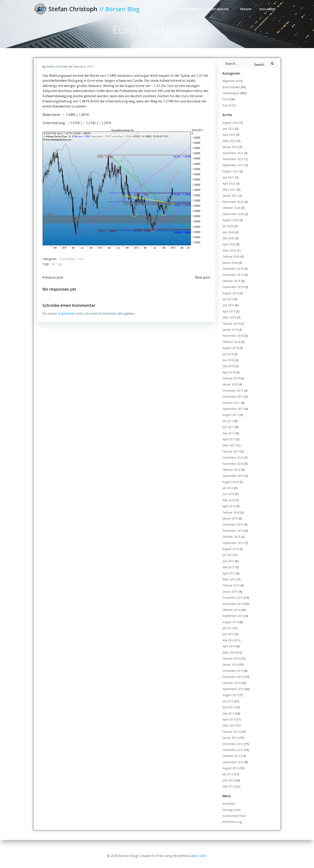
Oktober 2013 (231, 688)
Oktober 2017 (231, 408)
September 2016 (232, 481)
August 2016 (230, 487)
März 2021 (229, 195)
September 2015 (232, 548)
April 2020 (228, 250)
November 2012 (232, 755)
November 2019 (232, 280)
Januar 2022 (229, 152)
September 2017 (232, 414)
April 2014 (228, 652)
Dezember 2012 (232, 749)
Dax (224, 105)
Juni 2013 (228, 713)
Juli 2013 (227, 706)
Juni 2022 (228, 134)
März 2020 (229, 256)
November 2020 (232, 207)
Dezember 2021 (232, 158)
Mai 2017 (228, 438)
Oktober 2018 (231, 347)
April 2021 (228, 189)
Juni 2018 (228, 365)
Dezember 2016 (232, 463)
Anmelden (228, 809)
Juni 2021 (228, 183)
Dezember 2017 (232, 396)
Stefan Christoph (57, 73)
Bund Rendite (230, 92)
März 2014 (229, 658)
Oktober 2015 (231, 542)
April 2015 (228, 578)
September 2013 (232, 694)
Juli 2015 (227, 560)
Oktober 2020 (231, 213)
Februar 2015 (230, 591)
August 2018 (230, 353)
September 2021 (232, 170)
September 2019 (232, 292)
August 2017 (230, 420)
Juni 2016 (228, 499)
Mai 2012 (228, 792)
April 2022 (228, 140)
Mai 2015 (228, 572)
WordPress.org (231, 827)
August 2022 (230, 128)
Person (247, 9)
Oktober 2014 (231, 615)
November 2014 (232, 609)
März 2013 (229, 731)
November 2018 (232, 341)
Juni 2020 (228, 237)
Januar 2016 (229, 524)
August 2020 (230, 225)
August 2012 (230, 774)
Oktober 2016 (231, 475)
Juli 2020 (227, 231)
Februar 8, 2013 (83, 73)
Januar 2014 (229, 670)
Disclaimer (268, 9)
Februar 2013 (230, 737)
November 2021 (232, 164)
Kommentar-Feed (233, 821)
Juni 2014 (228, 639)
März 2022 (229, 146)
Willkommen (190, 9)
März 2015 (229, 585)
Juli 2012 (227, 780)
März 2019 (229, 323)
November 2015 (232, 536)
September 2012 (232, 767)
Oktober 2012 (231, 761)
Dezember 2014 (232, 603)
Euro (81, 265)
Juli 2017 (227, 426)
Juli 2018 (227, 359)
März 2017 (229, 451)
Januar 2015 (229, 597)
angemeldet (67, 321)
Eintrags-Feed (231, 815)
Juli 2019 (227, 305)
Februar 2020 (230, 262)
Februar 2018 (230, 384)
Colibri (202, 856)
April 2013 (228, 725)
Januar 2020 (229, 268)
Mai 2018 (228, 371)
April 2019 (228, 317)
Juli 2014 (227, 633)
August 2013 (230, 700)
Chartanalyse (221, 9)
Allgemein (228, 86)
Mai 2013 (228, 719)
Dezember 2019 (232, 274)
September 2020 (232, 219)
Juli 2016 (227, 493)
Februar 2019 (230, 329)
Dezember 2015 (232, 530)
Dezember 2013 (232, 676)
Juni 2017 (228, 432)
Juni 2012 (228, 786)
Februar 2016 (230, 518)
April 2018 (228, 377)
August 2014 (230, 627)
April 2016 (228, 512)
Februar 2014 (230, 664)
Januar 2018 (229, 390)
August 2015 (230, 554)
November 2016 (232, 469)
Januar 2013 (229, 743)
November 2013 (232, 682)
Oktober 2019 (231, 286)
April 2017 (228, 444)
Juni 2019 (228, 311)
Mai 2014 (228, 645)
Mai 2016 (228, 505)
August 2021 (230, 176)
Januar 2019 (229, 335)
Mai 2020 (228, 244)
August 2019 (230, 298)
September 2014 (232, 621)
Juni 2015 (228, 566)
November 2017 (232, 402)
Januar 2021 (229, 201)
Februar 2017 (230, 457)
